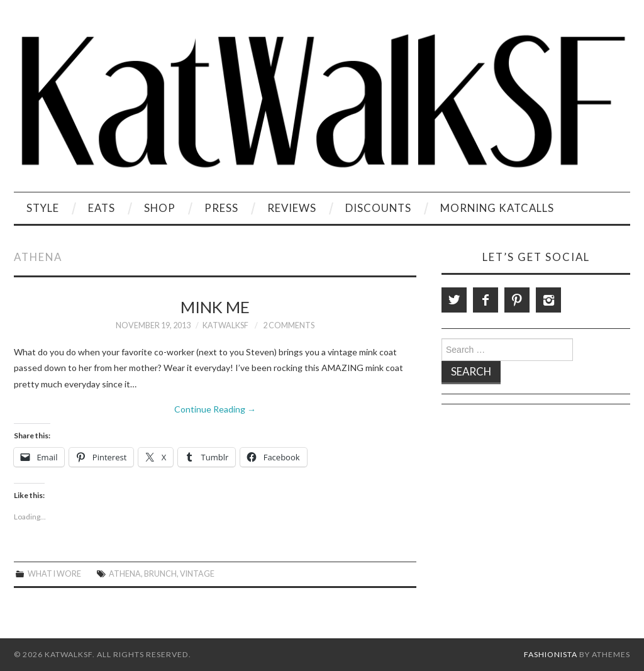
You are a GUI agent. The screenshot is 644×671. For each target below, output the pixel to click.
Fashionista (551, 654)
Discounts (378, 208)
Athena (125, 574)
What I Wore (54, 574)
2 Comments (289, 325)
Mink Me (215, 307)
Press (221, 208)
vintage (197, 574)
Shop (160, 208)
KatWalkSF (225, 325)
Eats (102, 208)
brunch (160, 574)
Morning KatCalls (497, 208)
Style (43, 208)
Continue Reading (215, 409)
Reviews (292, 208)
